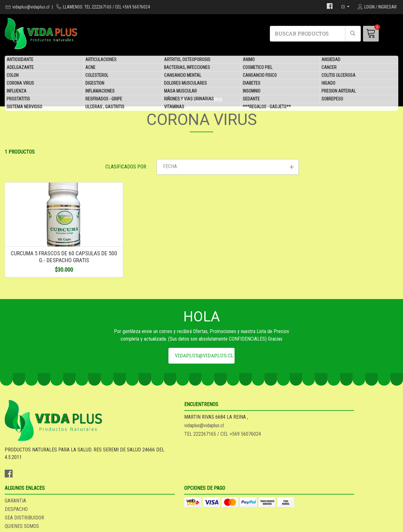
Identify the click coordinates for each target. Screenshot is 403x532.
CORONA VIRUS (20, 83)
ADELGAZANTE (20, 68)
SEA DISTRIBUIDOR (226, 468)
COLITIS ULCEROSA (338, 76)
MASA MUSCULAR (180, 91)
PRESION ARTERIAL (339, 91)
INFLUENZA (17, 91)
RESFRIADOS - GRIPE (104, 99)
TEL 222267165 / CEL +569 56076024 (144, 468)
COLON (13, 76)
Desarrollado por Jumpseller (252, 525)
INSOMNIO (252, 91)
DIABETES (252, 83)
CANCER (329, 68)
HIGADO (328, 83)
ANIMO (249, 60)
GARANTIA (217, 451)
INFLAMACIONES (100, 91)
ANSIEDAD (331, 60)
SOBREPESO (332, 99)
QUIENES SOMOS (223, 476)
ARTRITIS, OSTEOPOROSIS (187, 60)
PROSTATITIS (18, 99)
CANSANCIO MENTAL (183, 76)
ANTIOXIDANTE (20, 60)
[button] (336, 175)
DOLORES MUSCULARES (185, 83)
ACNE (90, 68)
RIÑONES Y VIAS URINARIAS (189, 99)
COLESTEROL (97, 76)
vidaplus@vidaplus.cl (31, 7)
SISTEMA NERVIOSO (24, 107)
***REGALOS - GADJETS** (267, 107)
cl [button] (343, 7)
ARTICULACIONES (101, 60)
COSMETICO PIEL (258, 68)
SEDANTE (251, 99)
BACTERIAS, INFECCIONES (187, 68)
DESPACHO (218, 459)
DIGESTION (95, 83)
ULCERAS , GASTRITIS (105, 107)
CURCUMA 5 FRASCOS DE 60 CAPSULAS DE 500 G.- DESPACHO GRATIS (50, 276)
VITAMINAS (174, 107)
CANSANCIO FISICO (260, 76)
